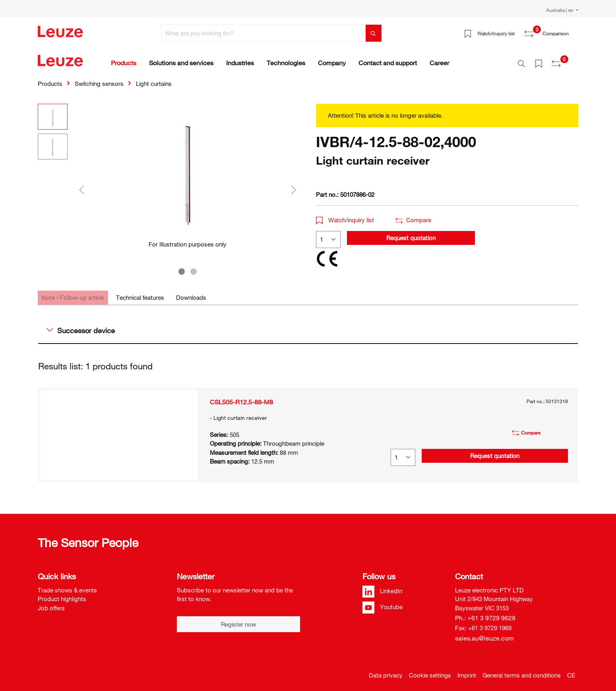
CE (571, 671)
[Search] (374, 33)
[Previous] (81, 185)
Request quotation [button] (411, 233)
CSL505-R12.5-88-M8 (241, 398)
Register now (238, 620)
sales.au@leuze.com (484, 634)
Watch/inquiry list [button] (345, 215)
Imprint (467, 671)
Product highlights (62, 594)
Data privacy (386, 671)
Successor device (81, 326)
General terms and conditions (522, 671)
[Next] (294, 185)
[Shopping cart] (573, 31)
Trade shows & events (67, 586)
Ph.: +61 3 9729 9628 (485, 613)
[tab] (73, 293)
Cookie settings (430, 671)
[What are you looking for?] (263, 33)
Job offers (51, 604)
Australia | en (560, 10)
